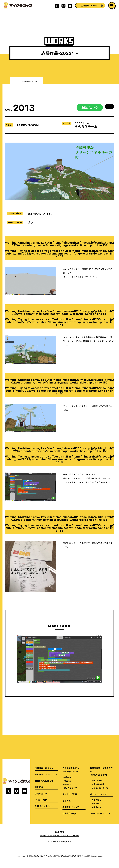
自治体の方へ (97, 807)
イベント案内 (41, 800)
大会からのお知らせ (44, 781)
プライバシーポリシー (100, 813)
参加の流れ (69, 777)
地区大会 (68, 781)
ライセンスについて (100, 788)
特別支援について (71, 807)
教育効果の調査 (98, 784)
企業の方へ (96, 800)
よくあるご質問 (70, 794)
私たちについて (71, 788)
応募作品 (67, 801)
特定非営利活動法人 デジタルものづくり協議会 (59, 836)
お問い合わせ (41, 793)
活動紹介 (39, 787)
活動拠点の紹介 (70, 813)
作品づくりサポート (44, 806)
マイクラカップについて (46, 774)
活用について (97, 781)
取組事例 (95, 804)
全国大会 (68, 784)
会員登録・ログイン (90, 5)
